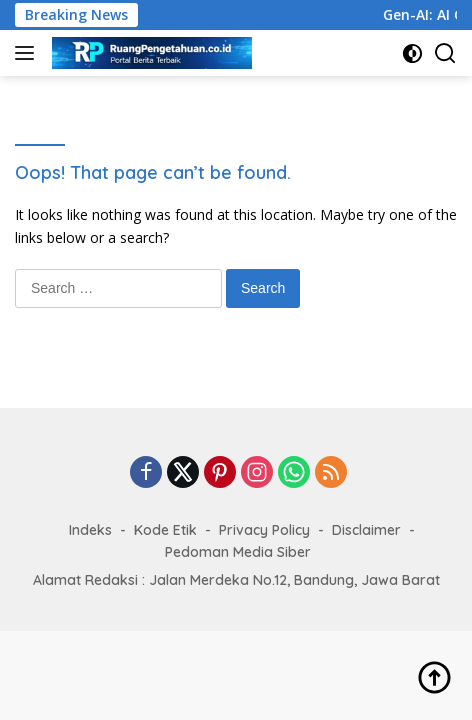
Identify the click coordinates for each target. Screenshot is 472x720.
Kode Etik (165, 530)
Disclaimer (366, 530)
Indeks (90, 530)
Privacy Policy (264, 530)
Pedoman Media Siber (238, 552)
